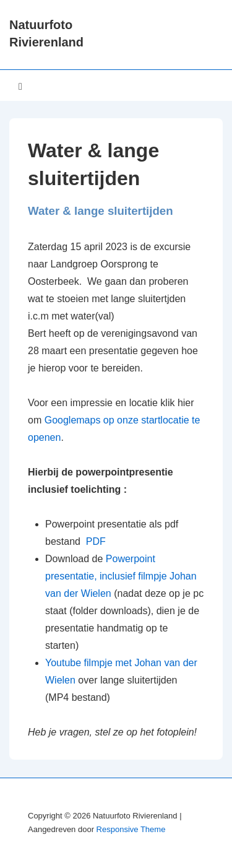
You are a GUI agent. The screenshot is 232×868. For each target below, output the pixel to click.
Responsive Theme (131, 829)
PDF (94, 541)
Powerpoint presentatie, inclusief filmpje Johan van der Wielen (121, 576)
